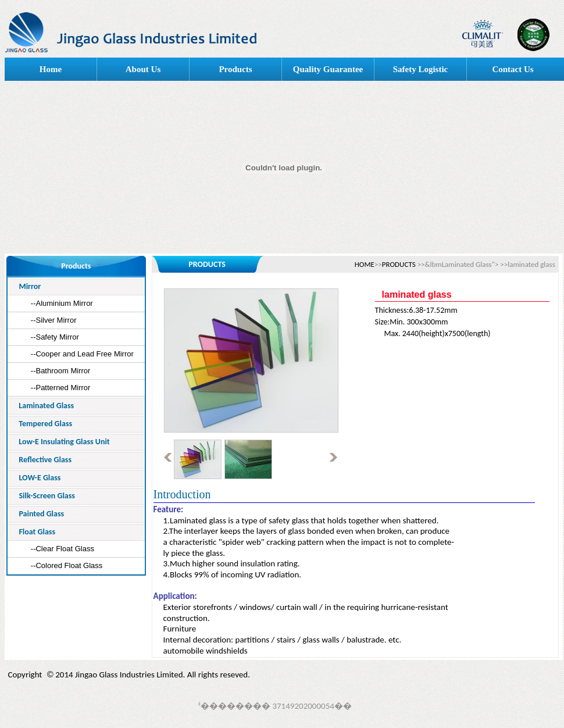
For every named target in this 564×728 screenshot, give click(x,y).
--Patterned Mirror (61, 388)
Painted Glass (41, 514)
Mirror (30, 286)
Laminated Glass (46, 406)
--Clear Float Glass (63, 549)
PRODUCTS (399, 264)
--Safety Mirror (55, 337)
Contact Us (513, 69)
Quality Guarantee (328, 69)
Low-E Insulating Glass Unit (64, 442)
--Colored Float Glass (67, 565)
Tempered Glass (45, 424)
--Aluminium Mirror (62, 303)
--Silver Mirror (54, 320)
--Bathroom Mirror (61, 371)
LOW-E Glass (40, 478)
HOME (365, 264)
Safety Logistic (421, 69)
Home (51, 69)
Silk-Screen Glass (47, 496)
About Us (143, 69)
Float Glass (37, 532)
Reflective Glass (45, 460)
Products (235, 69)
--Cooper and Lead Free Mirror (82, 354)
